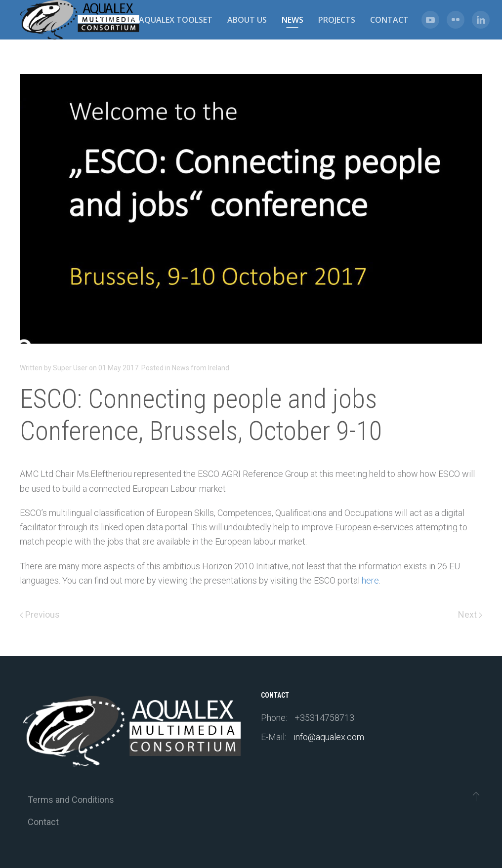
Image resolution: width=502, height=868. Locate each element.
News (293, 20)
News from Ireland (201, 368)
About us (247, 20)
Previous (40, 614)
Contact (389, 20)
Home (105, 20)
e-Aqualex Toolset (172, 20)
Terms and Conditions (71, 800)
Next (470, 614)
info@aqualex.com (329, 737)
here (370, 580)
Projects (337, 20)
